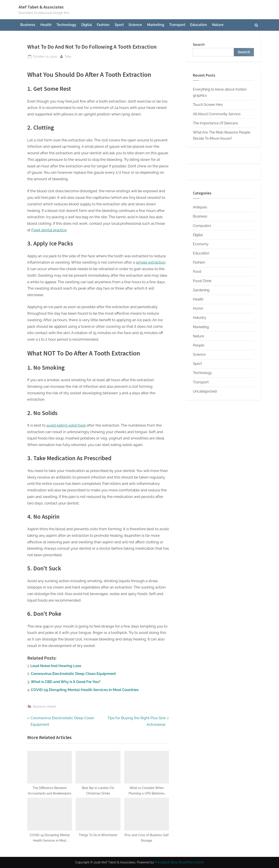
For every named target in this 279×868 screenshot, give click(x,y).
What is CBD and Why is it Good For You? (66, 682)
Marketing (156, 25)
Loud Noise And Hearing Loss (56, 666)
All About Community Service (217, 114)
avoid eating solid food (66, 425)
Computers (202, 226)
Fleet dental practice (49, 230)
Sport (119, 25)
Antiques (200, 207)
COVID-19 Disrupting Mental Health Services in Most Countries (85, 690)
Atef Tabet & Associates (41, 7)
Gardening (201, 290)
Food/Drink (202, 281)
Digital (87, 25)
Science (135, 25)
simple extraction (151, 262)
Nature (218, 25)
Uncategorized (205, 391)
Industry (200, 318)
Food (197, 272)
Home (198, 308)
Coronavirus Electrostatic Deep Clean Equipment (73, 674)
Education (199, 25)
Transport (177, 25)
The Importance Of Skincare (215, 123)
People (199, 345)
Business (28, 25)
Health (46, 25)
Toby (68, 56)
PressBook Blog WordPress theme (179, 862)
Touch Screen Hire (208, 105)
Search (199, 45)
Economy (201, 244)
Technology (66, 25)
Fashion (103, 25)
